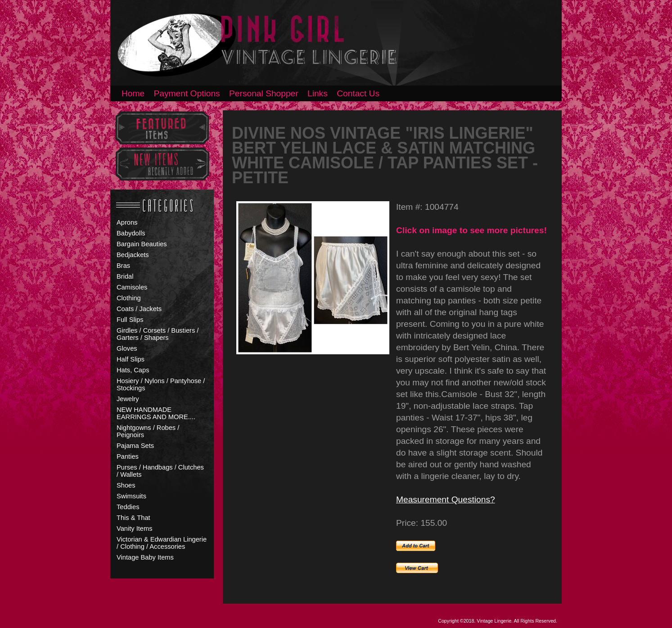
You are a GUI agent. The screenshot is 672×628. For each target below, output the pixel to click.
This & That (133, 518)
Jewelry (128, 399)
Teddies (128, 507)
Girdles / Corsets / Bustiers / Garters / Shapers (158, 334)
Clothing (129, 298)
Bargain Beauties (142, 244)
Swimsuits (131, 496)
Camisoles (132, 287)
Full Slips (130, 320)
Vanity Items (135, 529)
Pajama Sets (135, 446)
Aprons (127, 222)
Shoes (126, 485)
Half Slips (131, 359)
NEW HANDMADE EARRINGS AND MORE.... (156, 413)
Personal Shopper (264, 93)
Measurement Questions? (446, 499)
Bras (123, 266)
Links (318, 93)
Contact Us (358, 93)
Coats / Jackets (139, 309)
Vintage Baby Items (145, 557)
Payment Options (187, 93)
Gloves (127, 348)
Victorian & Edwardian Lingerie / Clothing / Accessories (162, 543)
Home (133, 93)
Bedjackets (133, 255)
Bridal (125, 276)
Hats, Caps (133, 370)
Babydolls (131, 233)
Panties (128, 456)
